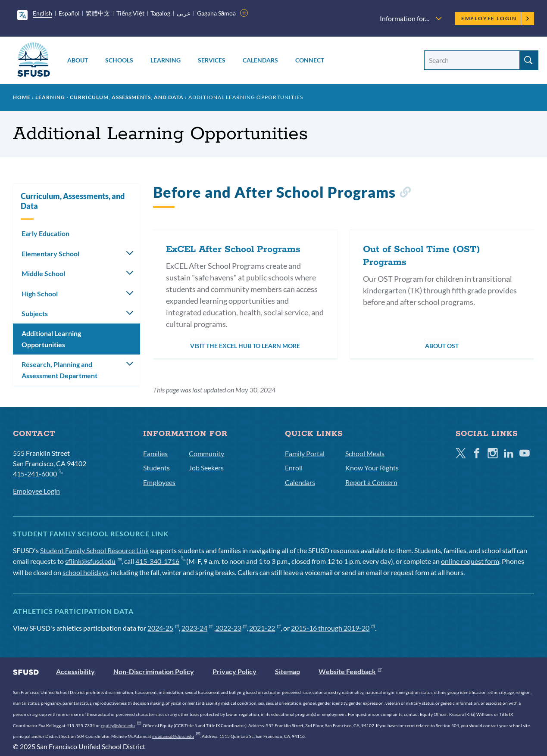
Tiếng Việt (130, 13)
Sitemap (288, 671)
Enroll (294, 468)
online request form (470, 561)
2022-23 (231, 628)
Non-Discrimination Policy (154, 671)
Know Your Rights (372, 468)
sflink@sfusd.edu (93, 561)
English (42, 13)
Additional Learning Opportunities (51, 339)
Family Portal (305, 453)
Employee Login (495, 18)
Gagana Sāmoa (217, 13)
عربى (184, 13)
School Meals (365, 453)
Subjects (35, 313)
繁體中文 (98, 13)
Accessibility (75, 671)
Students (156, 468)
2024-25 (163, 628)
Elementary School (50, 254)
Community (206, 453)
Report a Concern (371, 482)
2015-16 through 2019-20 (333, 628)
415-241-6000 (38, 473)
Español (69, 13)
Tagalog (160, 13)
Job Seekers (206, 468)
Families (155, 453)
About (78, 60)
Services (212, 60)
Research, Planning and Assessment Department (59, 370)
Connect (310, 60)
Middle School (43, 273)
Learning (166, 60)
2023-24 (197, 628)
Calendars (260, 60)
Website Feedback (350, 671)
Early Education (45, 233)
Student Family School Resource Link (94, 550)
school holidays (85, 572)
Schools (119, 60)
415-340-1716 (160, 561)
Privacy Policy (234, 671)
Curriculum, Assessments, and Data (127, 97)
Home (22, 97)
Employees (159, 482)
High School (40, 294)
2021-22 (265, 628)
